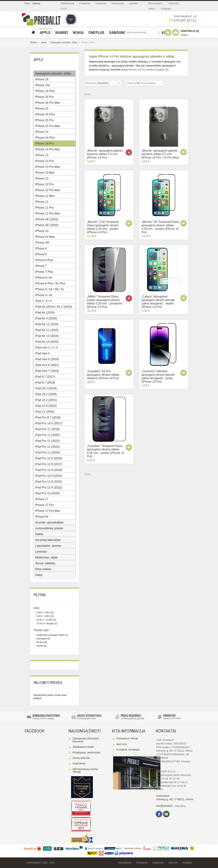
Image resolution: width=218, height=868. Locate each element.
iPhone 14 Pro (45, 143)
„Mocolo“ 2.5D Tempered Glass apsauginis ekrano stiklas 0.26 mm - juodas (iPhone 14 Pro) (103, 227)
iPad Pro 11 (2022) (48, 447)
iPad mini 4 (43, 353)
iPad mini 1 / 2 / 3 (47, 348)
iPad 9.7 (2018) (45, 383)
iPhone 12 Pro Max (48, 190)
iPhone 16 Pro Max (48, 103)
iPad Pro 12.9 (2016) (49, 458)
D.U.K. (64, 9)
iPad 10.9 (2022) (46, 406)
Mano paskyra (155, 3)
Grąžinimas (101, 3)
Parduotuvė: (163, 796)
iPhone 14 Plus (45, 138)
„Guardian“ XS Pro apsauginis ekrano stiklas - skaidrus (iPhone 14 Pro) (104, 375)
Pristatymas (85, 3)
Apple (44, 42)
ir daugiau (45, 623)
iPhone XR (42, 243)
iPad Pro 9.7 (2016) (48, 418)
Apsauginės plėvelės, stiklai (64, 42)
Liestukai (41, 552)
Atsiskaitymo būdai (83, 747)
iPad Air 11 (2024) (47, 324)
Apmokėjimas (125, 863)
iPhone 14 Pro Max (48, 149)
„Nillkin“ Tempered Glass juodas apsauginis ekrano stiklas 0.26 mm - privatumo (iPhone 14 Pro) (105, 302)
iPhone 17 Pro (45, 505)
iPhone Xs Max (45, 237)
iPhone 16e (43, 85)
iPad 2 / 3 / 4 (44, 301)
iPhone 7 (41, 266)
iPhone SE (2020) (47, 225)
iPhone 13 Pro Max (48, 167)
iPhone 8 (41, 254)
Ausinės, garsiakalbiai (49, 522)
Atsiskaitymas (68, 3)
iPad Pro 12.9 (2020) (49, 476)
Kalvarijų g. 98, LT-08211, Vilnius (175, 799)
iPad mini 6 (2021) (47, 365)
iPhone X (41, 248)
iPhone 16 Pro (45, 97)
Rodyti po (132, 83)
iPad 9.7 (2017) (45, 377)
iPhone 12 (42, 178)
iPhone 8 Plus (44, 260)
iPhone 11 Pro (45, 208)
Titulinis (34, 42)
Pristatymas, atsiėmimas (87, 752)
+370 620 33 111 (183, 20)
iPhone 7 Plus (44, 272)
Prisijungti (166, 9)
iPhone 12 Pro (45, 184)
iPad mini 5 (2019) (47, 359)
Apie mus (122, 744)
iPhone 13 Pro (45, 161)
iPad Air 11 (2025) (47, 330)
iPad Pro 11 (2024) (48, 452)
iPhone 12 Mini (45, 196)
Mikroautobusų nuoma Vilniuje (85, 770)
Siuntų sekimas (81, 758)
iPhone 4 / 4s (44, 295)
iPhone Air (42, 517)
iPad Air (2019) (45, 313)
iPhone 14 (42, 132)
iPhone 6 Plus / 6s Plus (50, 283)
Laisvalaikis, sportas (48, 546)
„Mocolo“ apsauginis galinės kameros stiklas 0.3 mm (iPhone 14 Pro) (105, 154)
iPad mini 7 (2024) (47, 371)
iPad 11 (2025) (45, 412)
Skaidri (40, 646)
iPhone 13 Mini (45, 173)
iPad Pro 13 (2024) (48, 493)
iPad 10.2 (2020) (46, 394)
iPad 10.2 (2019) (46, 388)
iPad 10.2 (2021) (46, 400)
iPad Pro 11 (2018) (48, 429)
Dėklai (39, 534)
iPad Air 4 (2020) (46, 318)
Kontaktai (133, 3)
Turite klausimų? (183, 16)
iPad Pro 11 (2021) (48, 441)
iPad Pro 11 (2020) (48, 435)
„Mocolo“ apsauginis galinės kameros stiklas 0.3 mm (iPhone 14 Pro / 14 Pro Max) (160, 154)
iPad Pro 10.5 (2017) (49, 423)
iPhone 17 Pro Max (48, 511)
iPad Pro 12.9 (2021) (49, 482)
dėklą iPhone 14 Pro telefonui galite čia (145, 70)
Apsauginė (42, 639)
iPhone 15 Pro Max (48, 126)
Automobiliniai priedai (49, 528)
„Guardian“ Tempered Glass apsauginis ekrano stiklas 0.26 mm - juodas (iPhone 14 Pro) (106, 451)
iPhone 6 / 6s (44, 278)
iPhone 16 (42, 79)
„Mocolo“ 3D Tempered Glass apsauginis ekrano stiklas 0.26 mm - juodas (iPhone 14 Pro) (160, 227)
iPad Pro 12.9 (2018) (49, 470)
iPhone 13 (42, 155)
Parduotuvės (118, 3)
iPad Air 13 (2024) (47, 336)
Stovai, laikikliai (45, 563)
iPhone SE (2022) (47, 219)
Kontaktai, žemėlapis (128, 750)
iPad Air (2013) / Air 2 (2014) (54, 307)
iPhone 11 (42, 202)
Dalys (39, 575)
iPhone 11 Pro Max (48, 213)
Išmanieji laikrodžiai (48, 540)
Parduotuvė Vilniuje (127, 738)
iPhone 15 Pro (45, 120)
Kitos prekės (43, 569)
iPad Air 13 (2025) (47, 342)
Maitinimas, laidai (47, 557)
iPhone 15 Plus (45, 114)
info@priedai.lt (164, 806)
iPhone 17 (42, 499)
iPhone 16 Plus (45, 91)
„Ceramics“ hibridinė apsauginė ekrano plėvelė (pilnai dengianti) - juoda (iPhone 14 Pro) (158, 377)
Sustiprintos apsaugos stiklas (51, 635)
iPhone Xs (42, 231)
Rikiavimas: (91, 83)
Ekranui (40, 642)
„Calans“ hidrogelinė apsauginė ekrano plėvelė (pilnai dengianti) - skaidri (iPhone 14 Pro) (158, 302)
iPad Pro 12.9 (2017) (49, 464)
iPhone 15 (42, 108)
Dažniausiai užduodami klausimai (86, 740)
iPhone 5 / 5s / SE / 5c (50, 289)
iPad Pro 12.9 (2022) (49, 487)
